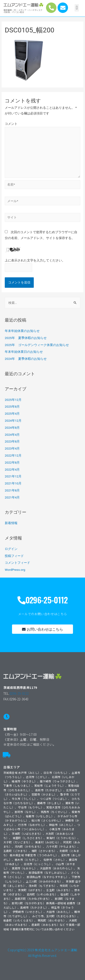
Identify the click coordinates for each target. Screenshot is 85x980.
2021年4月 (12, 497)
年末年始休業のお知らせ (22, 331)
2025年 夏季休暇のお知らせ (26, 338)
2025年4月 (12, 414)
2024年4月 (12, 435)
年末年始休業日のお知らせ (24, 352)
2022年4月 (12, 469)
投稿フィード (14, 556)
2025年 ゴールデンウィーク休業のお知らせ (37, 345)
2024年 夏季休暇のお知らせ (26, 359)
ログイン (11, 549)
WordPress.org (15, 570)
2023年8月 (12, 441)
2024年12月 (13, 421)
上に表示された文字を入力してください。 (35, 260)
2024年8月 (12, 428)
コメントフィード (17, 563)
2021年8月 (12, 490)
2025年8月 (12, 407)
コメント (11, 124)
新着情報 (11, 523)
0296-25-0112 (19, 693)
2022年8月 (12, 462)
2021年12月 (13, 476)
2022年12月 (13, 455)
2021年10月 (13, 483)
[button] (77, 8)
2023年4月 (12, 448)
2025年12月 (13, 400)
